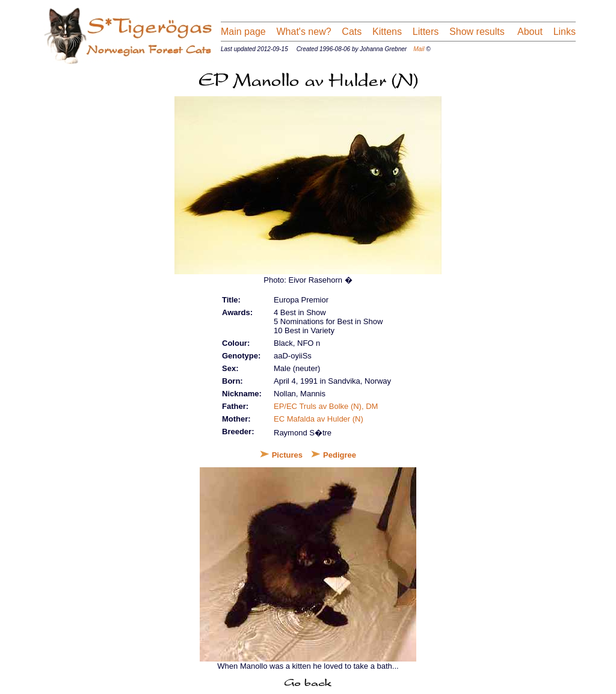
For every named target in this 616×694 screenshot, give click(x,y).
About (528, 32)
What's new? (303, 32)
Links (565, 32)
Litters (426, 32)
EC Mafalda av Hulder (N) (319, 419)
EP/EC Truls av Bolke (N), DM (326, 406)
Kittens (387, 32)
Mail (419, 49)
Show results (477, 32)
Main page (243, 32)
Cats (352, 32)
